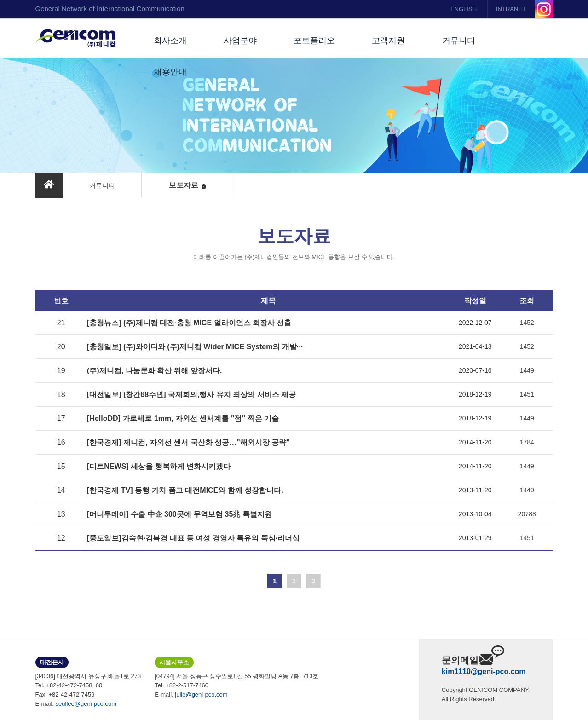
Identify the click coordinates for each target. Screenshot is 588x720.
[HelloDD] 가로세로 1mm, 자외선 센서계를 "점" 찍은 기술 (183, 418)
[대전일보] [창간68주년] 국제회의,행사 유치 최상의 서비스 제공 (191, 395)
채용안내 (170, 72)
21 (61, 323)
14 (61, 490)
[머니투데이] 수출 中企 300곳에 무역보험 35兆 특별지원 (179, 514)
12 (61, 538)
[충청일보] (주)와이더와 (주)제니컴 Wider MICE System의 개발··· (195, 347)
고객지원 (388, 40)
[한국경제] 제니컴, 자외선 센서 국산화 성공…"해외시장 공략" (188, 442)
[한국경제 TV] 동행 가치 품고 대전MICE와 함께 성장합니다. (185, 490)
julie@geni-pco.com (201, 694)
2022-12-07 (475, 323)
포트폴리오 (314, 40)
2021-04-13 (475, 346)
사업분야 (240, 40)
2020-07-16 (475, 370)
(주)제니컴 (75, 38)
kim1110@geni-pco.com (484, 671)
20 (61, 347)
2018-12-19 (475, 394)
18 (61, 395)
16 (61, 442)
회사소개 (170, 40)
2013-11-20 (475, 490)
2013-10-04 (475, 514)
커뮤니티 (459, 40)
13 (61, 514)
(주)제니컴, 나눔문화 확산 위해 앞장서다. (154, 371)
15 (61, 466)
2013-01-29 (475, 538)
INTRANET (511, 9)
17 (61, 418)
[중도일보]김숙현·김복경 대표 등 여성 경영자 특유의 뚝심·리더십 (193, 538)
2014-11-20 (475, 442)
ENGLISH (464, 9)
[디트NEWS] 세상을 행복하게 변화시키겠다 (159, 466)
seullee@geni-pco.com (86, 704)
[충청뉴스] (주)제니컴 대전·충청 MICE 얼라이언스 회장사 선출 (189, 323)
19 (61, 371)
